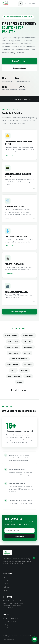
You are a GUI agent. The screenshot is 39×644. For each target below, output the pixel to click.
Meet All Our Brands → (20, 390)
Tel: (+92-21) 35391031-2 (10, 619)
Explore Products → (19, 61)
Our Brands (6, 587)
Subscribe (20, 536)
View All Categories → (19, 312)
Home (4, 578)
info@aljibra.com (8, 625)
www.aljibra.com (8, 628)
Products (6, 584)
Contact (5, 590)
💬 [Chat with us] (35, 639)
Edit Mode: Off (30, 4)
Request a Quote (20, 68)
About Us (6, 581)
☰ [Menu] (20, 4)
